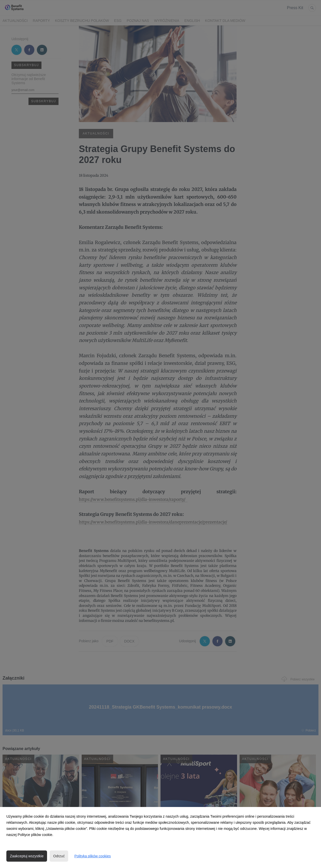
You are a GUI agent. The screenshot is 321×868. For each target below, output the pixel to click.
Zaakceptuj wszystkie (27, 856)
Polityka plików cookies (92, 856)
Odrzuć (59, 856)
